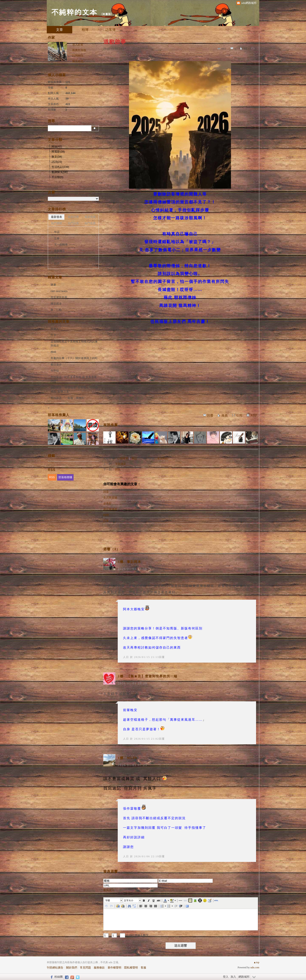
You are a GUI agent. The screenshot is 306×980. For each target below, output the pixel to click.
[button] (113, 900)
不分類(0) (57, 177)
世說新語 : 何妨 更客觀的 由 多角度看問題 (74, 379)
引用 (239, 415)
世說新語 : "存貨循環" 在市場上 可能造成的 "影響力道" (74, 390)
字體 (108, 900)
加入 (233, 977)
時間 (106, 515)
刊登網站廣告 (55, 968)
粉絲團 (59, 977)
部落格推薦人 (59, 415)
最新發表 (57, 217)
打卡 (53, 335)
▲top (256, 962)
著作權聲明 (114, 968)
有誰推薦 (110, 425)
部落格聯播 (65, 477)
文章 (59, 30)
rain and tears (59, 291)
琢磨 (53, 285)
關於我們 (72, 968)
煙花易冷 (56, 304)
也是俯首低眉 (59, 297)
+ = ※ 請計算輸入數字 (126, 935)
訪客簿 (110, 30)
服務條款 (99, 968)
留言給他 (78, 61)
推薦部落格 (79, 50)
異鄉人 (55, 329)
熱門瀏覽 (57, 223)
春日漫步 (56, 364)
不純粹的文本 (74, 12)
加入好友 (78, 45)
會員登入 (109, 890)
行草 (106, 521)
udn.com (255, 967)
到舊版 (107, 14)
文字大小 (129, 900)
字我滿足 (120, 464)
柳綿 (53, 352)
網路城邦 (244, 977)
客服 (143, 968)
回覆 (210, 415)
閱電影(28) (58, 152)
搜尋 (95, 128)
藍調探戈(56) (60, 172)
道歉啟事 (59, 257)
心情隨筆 (123, 458)
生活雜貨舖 (110, 497)
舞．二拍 (56, 310)
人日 (126, 657)
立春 (57, 238)
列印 (254, 415)
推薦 (225, 415)
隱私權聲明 (131, 968)
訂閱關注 (78, 56)
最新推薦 (90, 217)
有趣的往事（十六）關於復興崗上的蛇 (74, 358)
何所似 (55, 371)
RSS (52, 477)
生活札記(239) (60, 167)
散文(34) (57, 157)
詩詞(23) (57, 162)
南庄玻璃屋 (110, 509)
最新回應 (73, 217)
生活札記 (163, 458)
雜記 (134, 458)
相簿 (85, 30)
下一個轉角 (61, 245)
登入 (226, 977)
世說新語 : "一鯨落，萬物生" (68, 398)
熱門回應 (73, 223)
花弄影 (107, 503)
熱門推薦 (90, 223)
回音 (118, 469)
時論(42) (57, 146)
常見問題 (85, 968)
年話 (57, 232)
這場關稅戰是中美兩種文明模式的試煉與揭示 (74, 344)
